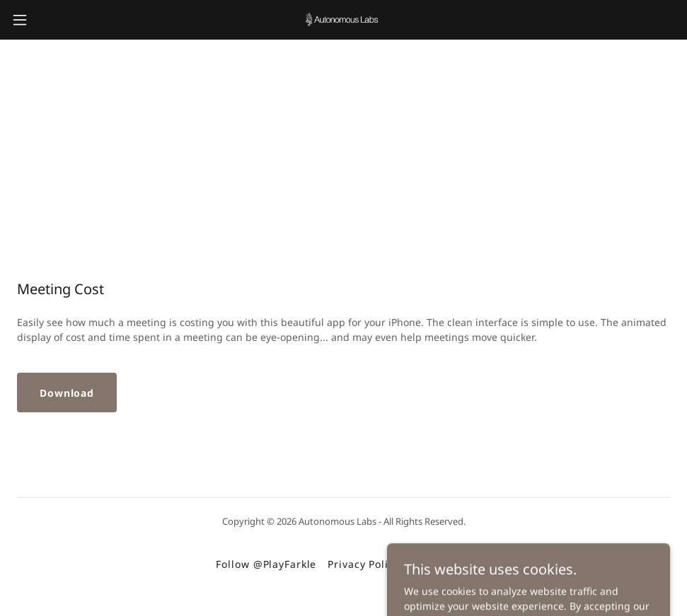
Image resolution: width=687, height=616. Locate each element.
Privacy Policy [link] (363, 564)
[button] (56, 20)
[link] (344, 20)
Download (67, 393)
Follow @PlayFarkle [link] (266, 564)
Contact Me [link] (441, 564)
